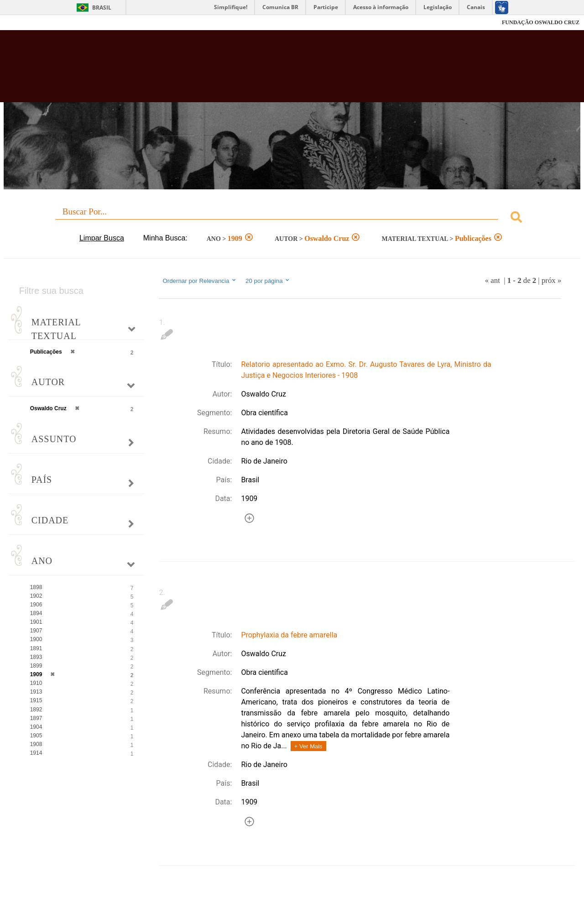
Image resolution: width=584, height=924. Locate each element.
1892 (36, 710)
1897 (36, 718)
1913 (36, 692)
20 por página (268, 281)
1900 (36, 639)
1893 (36, 657)
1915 (36, 700)
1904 (36, 727)
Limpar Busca (102, 238)
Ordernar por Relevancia (200, 281)
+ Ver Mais (308, 746)
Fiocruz (27, 23)
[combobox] (292, 218)
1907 (36, 631)
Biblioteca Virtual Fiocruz (255, 71)
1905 (36, 736)
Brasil (102, 8)
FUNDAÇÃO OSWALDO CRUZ (541, 22)
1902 (36, 596)
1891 (36, 648)
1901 (36, 622)
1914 (36, 753)
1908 (36, 744)
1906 (36, 605)
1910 (36, 683)
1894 (36, 613)
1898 (36, 587)
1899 (36, 666)
